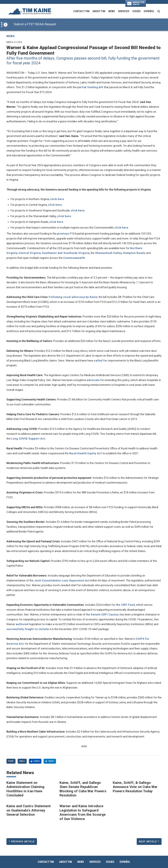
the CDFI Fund (125, 605)
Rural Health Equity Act (86, 453)
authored (22, 624)
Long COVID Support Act (28, 439)
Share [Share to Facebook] (35, 761)
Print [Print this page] (11, 761)
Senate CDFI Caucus (105, 614)
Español (149, 11)
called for (101, 361)
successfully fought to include (28, 629)
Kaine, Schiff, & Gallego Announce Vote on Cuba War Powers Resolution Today (135, 787)
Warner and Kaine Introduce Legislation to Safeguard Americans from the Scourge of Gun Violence (83, 812)
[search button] (159, 11)
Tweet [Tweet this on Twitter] (50, 761)
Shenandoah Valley (108, 253)
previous (63, 234)
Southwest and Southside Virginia (66, 253)
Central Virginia (30, 253)
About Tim (99, 11)
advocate (93, 380)
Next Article (148, 842)
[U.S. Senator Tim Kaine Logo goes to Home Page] (29, 11)
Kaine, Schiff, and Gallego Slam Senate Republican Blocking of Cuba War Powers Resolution (83, 789)
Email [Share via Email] (22, 761)
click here (57, 199)
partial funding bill (90, 87)
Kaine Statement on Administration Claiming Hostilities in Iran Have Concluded (25, 789)
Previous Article (23, 842)
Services (124, 11)
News (112, 11)
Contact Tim (81, 11)
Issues (137, 11)
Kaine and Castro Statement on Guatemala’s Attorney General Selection (29, 810)
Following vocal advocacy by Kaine (73, 297)
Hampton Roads (134, 253)
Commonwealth (74, 258)
